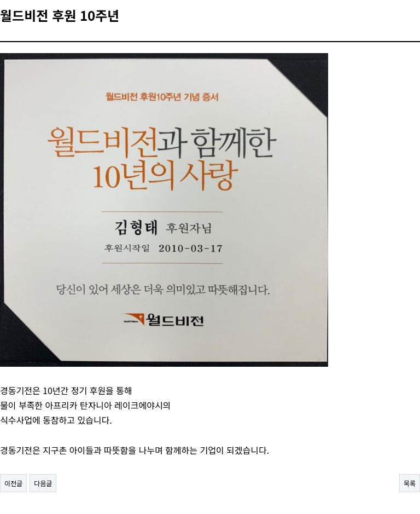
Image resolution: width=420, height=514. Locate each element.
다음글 (43, 483)
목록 (410, 483)
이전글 (13, 483)
